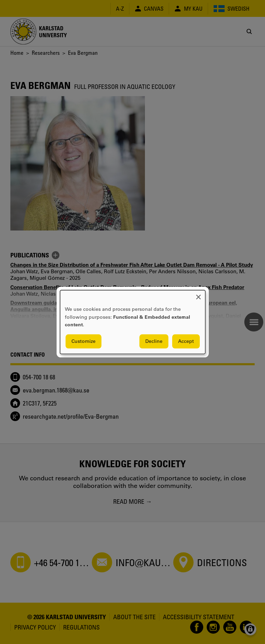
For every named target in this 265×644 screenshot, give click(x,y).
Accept (186, 341)
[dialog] (133, 322)
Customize (84, 341)
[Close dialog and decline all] (198, 294)
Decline (154, 341)
